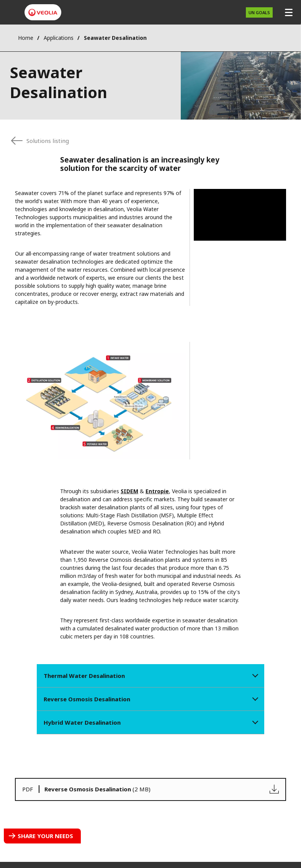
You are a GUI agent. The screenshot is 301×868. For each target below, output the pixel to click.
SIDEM (129, 491)
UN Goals (259, 12)
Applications (59, 38)
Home (26, 38)
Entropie (157, 491)
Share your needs (45, 836)
